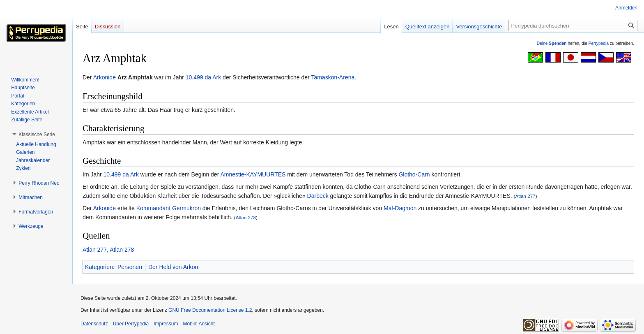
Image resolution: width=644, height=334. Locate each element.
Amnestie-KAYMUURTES (253, 174)
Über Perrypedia (131, 324)
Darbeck (318, 196)
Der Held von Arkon (173, 267)
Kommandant (153, 208)
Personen (130, 267)
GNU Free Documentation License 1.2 (210, 310)
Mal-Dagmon (400, 208)
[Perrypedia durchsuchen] (573, 26)
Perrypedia (598, 43)
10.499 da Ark (203, 77)
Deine (552, 43)
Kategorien (99, 267)
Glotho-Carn (414, 174)
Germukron (186, 208)
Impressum (166, 324)
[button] (37, 135)
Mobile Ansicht (199, 324)
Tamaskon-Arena (333, 77)
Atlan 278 (246, 217)
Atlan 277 (525, 196)
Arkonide (105, 77)
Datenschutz (94, 324)
